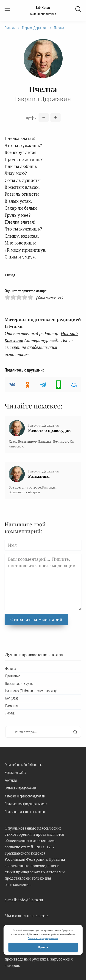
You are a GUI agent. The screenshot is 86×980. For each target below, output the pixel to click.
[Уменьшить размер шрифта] (44, 117)
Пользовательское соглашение (25, 812)
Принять (43, 947)
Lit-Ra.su (43, 7)
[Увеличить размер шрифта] (55, 117)
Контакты (11, 780)
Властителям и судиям (20, 683)
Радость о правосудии (49, 430)
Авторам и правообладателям (25, 796)
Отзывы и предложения (21, 788)
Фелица (11, 669)
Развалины (39, 476)
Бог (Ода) (12, 698)
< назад (10, 275)
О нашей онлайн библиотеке (24, 765)
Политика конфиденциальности (26, 804)
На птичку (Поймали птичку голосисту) (31, 691)
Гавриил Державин (35, 28)
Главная (10, 28)
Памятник (12, 706)
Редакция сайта (15, 772)
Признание (13, 676)
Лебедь (10, 713)
